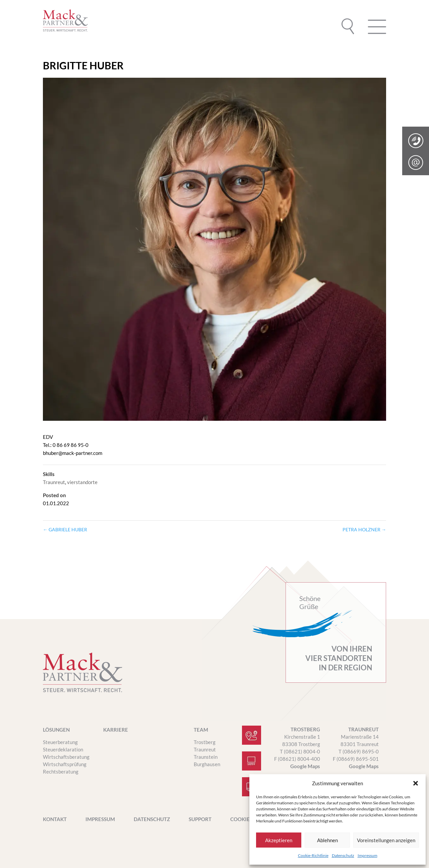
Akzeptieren (279, 840)
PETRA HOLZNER (364, 529)
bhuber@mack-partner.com (73, 453)
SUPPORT (200, 819)
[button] (416, 783)
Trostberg (205, 742)
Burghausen (207, 764)
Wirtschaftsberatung (66, 757)
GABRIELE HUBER (65, 529)
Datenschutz (343, 855)
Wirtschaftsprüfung (65, 764)
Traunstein (206, 757)
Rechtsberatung (61, 772)
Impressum (367, 855)
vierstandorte (82, 482)
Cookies (241, 819)
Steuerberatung (60, 742)
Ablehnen (327, 840)
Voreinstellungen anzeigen (386, 840)
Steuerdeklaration (63, 749)
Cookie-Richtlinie (313, 855)
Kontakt (55, 819)
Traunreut (54, 482)
